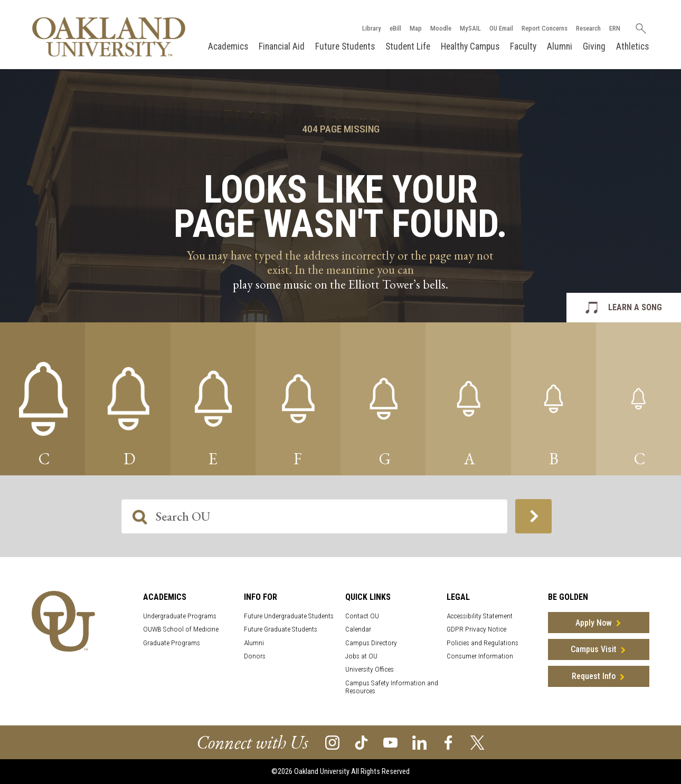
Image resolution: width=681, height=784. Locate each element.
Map (416, 28)
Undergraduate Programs (180, 616)
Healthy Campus (470, 46)
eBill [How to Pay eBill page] (395, 28)
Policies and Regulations (483, 643)
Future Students (345, 46)
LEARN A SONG (635, 307)
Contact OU (362, 616)
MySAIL (470, 28)
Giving (594, 46)
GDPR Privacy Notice (476, 629)
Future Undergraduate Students (289, 616)
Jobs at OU (361, 656)
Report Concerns (545, 28)
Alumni (560, 46)
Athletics (632, 46)
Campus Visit (594, 649)
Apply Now (594, 623)
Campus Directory (371, 643)
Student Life (408, 46)
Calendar (358, 629)
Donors (255, 656)
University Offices (370, 669)
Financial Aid (282, 46)
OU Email (501, 28)
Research (588, 28)
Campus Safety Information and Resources (392, 687)
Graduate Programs (172, 643)
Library (372, 28)
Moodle (441, 28)
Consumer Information (480, 656)
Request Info (594, 676)
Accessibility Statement (480, 616)
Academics (228, 46)
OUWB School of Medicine (181, 629)
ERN (615, 28)
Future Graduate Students (281, 629)
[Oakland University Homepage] (109, 37)
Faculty (523, 46)
